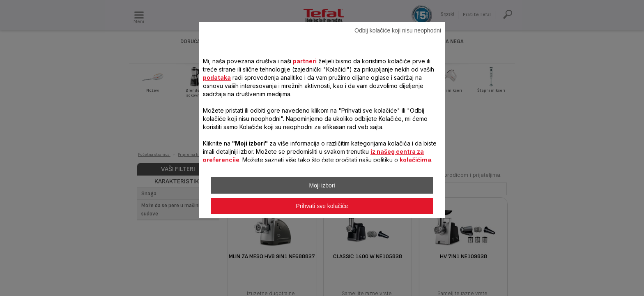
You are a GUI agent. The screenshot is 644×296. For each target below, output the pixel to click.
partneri (305, 61)
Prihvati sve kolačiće (322, 206)
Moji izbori (322, 185)
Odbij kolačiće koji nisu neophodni (398, 30)
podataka (217, 77)
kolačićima (415, 160)
